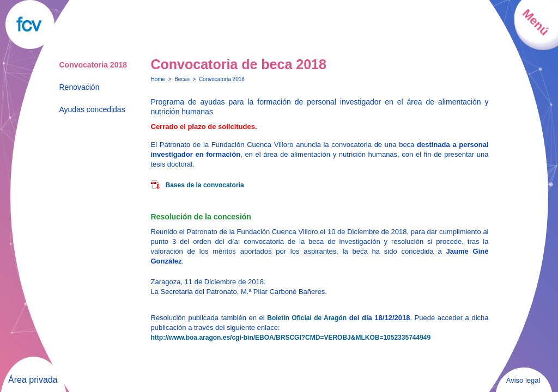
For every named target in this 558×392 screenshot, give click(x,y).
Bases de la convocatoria (205, 185)
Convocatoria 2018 (93, 65)
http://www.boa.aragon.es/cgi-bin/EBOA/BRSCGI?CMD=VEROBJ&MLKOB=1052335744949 (291, 338)
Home (158, 79)
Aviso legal (523, 380)
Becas (182, 79)
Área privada (33, 380)
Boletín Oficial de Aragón (307, 318)
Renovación (80, 87)
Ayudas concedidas (92, 109)
